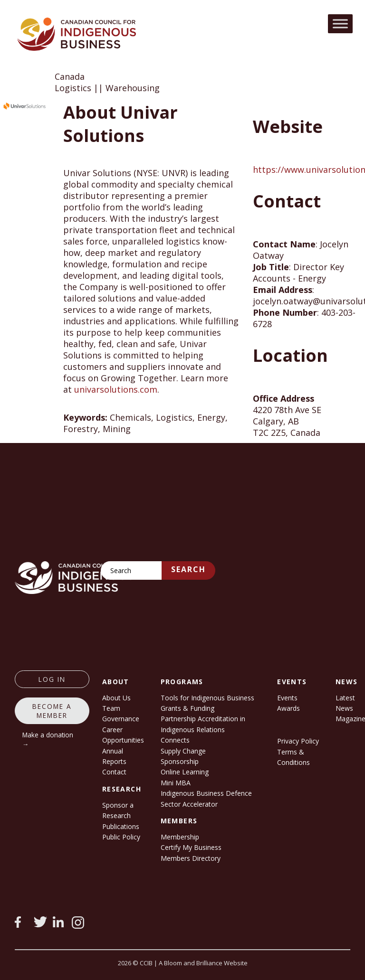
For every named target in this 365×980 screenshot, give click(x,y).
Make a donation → (48, 739)
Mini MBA (176, 783)
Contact (114, 772)
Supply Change (183, 751)
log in (52, 679)
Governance (121, 719)
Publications (121, 826)
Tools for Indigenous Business (207, 698)
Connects (175, 740)
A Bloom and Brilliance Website (203, 963)
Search (188, 569)
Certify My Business (191, 847)
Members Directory (191, 858)
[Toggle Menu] (340, 24)
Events (287, 698)
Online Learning (185, 772)
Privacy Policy (298, 741)
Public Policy (121, 837)
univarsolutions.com (116, 389)
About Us (116, 698)
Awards (288, 708)
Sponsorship (180, 761)
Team (111, 708)
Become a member (52, 711)
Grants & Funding (187, 708)
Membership (180, 837)
